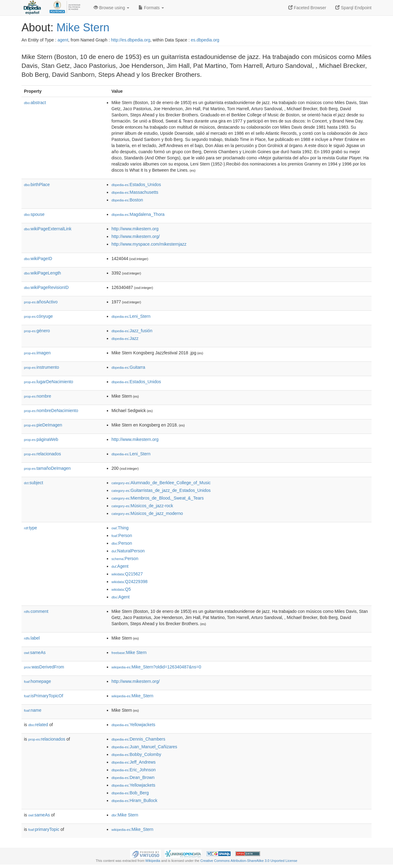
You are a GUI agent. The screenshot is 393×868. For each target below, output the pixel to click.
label (32, 638)
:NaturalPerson (128, 551)
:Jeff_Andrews (134, 762)
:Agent (120, 566)
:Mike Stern (129, 652)
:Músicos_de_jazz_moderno (147, 513)
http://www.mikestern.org (135, 229)
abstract (35, 103)
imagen (37, 353)
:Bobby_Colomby (136, 754)
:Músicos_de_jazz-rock (142, 506)
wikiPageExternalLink (48, 229)
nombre (38, 396)
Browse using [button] (111, 8)
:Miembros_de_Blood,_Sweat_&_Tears (158, 498)
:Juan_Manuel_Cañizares (144, 747)
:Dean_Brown (133, 777)
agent (63, 40)
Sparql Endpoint (353, 8)
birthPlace (37, 185)
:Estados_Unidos (136, 185)
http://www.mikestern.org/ (136, 236)
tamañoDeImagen (47, 468)
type (31, 528)
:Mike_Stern (132, 696)
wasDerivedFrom (44, 667)
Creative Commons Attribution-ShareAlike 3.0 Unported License (249, 861)
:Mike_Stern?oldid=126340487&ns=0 (156, 667)
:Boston (127, 200)
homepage (37, 681)
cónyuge (38, 316)
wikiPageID (38, 259)
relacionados (42, 454)
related (38, 725)
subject (33, 483)
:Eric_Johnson (134, 770)
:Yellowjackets (133, 725)
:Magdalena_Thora (138, 214)
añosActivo (41, 302)
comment (36, 611)
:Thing (120, 528)
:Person (122, 535)
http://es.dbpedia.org (131, 40)
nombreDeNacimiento (51, 411)
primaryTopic (44, 829)
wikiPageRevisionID (46, 287)
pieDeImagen (43, 425)
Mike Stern (83, 27)
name (33, 710)
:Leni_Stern (131, 316)
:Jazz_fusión (132, 331)
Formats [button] (151, 8)
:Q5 (121, 589)
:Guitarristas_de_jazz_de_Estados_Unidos (161, 490)
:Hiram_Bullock (134, 800)
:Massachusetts (135, 192)
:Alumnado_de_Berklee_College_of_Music (161, 483)
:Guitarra (128, 367)
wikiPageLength (43, 273)
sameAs (35, 652)
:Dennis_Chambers (138, 739)
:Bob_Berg (130, 793)
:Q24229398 (130, 582)
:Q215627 (127, 574)
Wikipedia (153, 861)
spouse (34, 214)
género (37, 331)
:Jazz (125, 338)
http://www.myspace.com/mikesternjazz (149, 244)
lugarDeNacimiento (49, 382)
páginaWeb (41, 439)
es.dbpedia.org (205, 40)
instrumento (41, 367)
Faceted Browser (307, 8)
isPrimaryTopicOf (44, 696)
